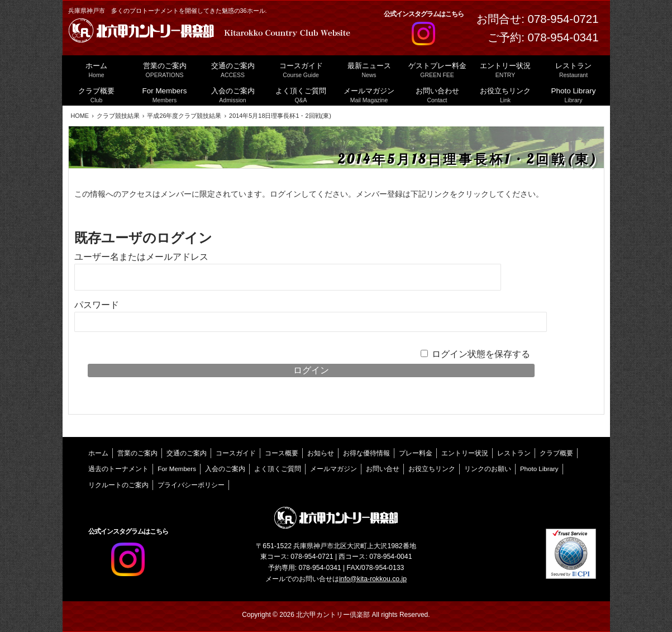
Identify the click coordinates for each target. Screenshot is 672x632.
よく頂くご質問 (278, 469)
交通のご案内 (187, 453)
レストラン (514, 453)
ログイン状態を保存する (481, 354)
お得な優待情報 (366, 453)
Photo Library (539, 469)
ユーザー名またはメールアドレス (141, 257)
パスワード (97, 305)
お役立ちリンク (432, 469)
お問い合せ (383, 469)
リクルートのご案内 (118, 485)
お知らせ (321, 453)
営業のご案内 (137, 453)
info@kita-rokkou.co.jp (373, 579)
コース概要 (282, 453)
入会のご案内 (225, 469)
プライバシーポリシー (191, 485)
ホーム (98, 453)
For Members (177, 469)
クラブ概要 (556, 453)
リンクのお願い (488, 469)
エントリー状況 (465, 453)
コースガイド (236, 453)
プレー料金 (416, 453)
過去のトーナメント (118, 469)
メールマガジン (333, 469)
